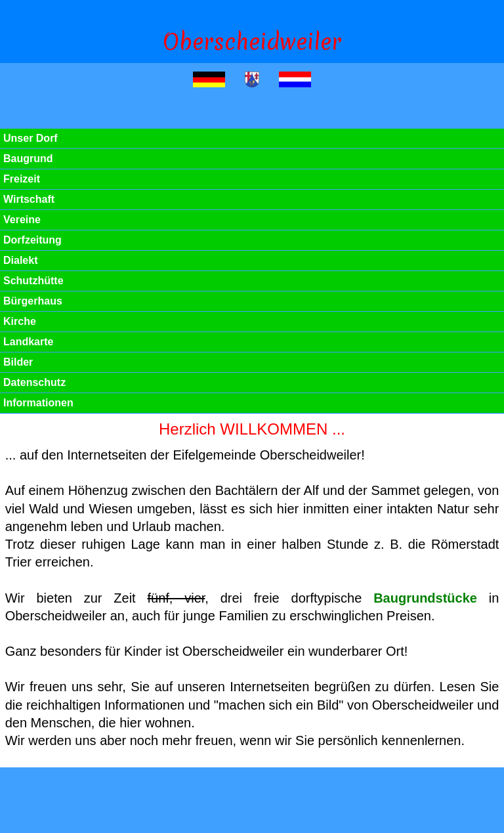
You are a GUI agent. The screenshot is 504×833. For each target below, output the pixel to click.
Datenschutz (34, 382)
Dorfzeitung (32, 240)
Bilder (18, 362)
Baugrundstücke (425, 598)
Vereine (22, 220)
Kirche (20, 321)
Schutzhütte (33, 281)
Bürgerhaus (33, 301)
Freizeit (22, 179)
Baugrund (28, 159)
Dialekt (20, 260)
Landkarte (28, 342)
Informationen (38, 403)
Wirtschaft (29, 199)
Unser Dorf (31, 138)
